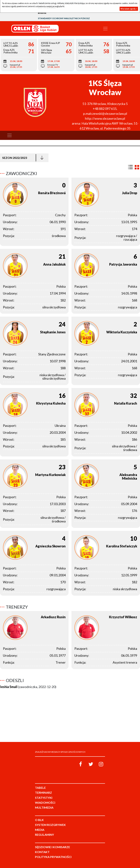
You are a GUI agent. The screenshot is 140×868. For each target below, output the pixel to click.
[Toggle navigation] (105, 29)
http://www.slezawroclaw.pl (105, 118)
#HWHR (42, 13)
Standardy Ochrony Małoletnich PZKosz (64, 18)
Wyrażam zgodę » (129, 9)
